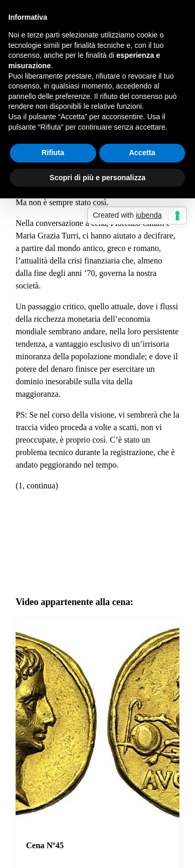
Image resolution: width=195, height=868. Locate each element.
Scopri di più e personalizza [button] (97, 178)
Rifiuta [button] (53, 153)
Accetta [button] (142, 153)
